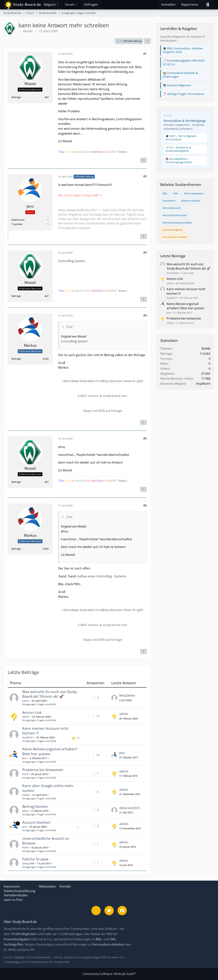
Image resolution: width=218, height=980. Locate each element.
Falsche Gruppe (35, 859)
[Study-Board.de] (22, 5)
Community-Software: (109, 974)
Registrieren (190, 4)
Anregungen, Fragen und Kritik (39, 704)
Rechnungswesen (194, 193)
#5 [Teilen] (145, 438)
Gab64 (26, 795)
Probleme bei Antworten (43, 770)
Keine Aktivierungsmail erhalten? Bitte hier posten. (50, 751)
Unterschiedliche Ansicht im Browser (46, 841)
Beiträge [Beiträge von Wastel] (16, 97)
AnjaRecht (203, 384)
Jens (24, 758)
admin (26, 717)
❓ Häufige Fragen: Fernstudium (184, 94)
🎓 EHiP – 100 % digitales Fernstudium (181, 138)
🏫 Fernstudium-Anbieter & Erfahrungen (180, 75)
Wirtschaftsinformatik (175, 215)
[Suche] (208, 5)
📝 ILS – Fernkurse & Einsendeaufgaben (178, 149)
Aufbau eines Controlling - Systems (102, 576)
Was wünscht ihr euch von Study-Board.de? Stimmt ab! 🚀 (50, 694)
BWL (165, 193)
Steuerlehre (169, 201)
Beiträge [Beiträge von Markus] (16, 359)
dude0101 (28, 737)
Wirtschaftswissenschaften (177, 223)
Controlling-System (72, 261)
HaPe (25, 774)
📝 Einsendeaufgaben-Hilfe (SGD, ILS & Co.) (184, 62)
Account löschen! (36, 822)
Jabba (25, 811)
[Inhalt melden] (143, 160)
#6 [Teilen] (145, 505)
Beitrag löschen (35, 806)
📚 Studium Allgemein (177, 85)
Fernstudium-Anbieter (175, 237)
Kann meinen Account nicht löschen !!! (45, 731)
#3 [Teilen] (145, 253)
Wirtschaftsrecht (172, 208)
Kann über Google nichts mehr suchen (48, 788)
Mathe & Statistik (191, 201)
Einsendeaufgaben (173, 230)
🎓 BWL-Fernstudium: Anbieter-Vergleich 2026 (183, 50)
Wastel (28, 31)
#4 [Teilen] (145, 315)
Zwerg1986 (28, 863)
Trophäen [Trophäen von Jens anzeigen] (17, 224)
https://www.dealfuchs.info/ (78, 210)
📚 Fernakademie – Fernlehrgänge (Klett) (179, 161)
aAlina (26, 701)
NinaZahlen (127, 695)
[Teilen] (147, 41)
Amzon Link (32, 712)
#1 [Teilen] (145, 54)
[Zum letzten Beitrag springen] (114, 698)
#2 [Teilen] (145, 176)
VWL (176, 193)
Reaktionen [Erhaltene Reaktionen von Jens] (18, 220)
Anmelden (168, 4)
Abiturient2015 (130, 808)
